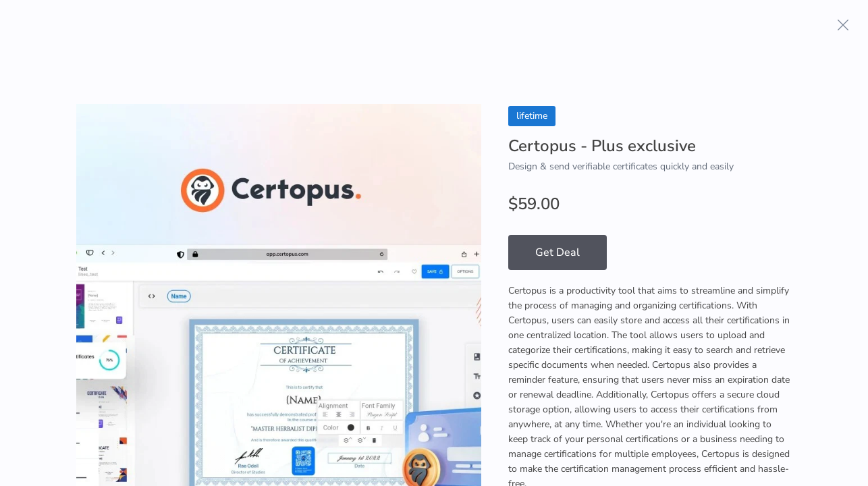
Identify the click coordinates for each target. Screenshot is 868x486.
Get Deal (558, 252)
